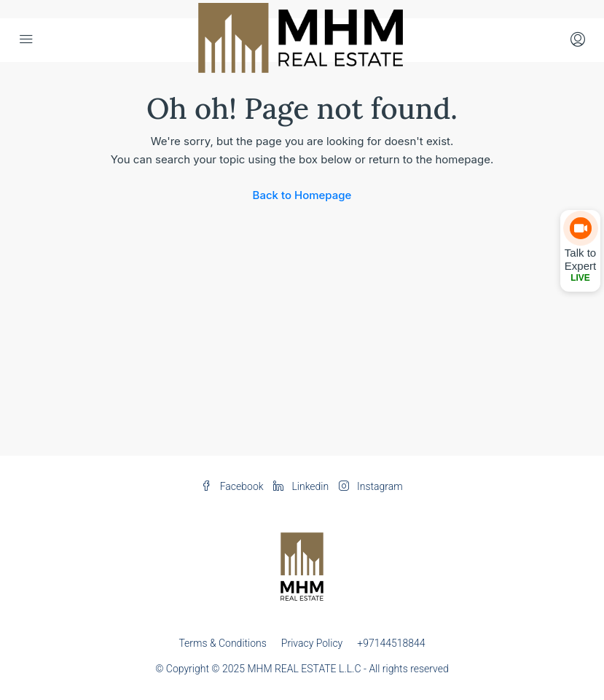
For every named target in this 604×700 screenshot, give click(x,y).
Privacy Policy (312, 643)
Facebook (234, 486)
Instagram (371, 486)
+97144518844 (391, 643)
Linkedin (302, 486)
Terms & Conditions (222, 643)
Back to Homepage (302, 195)
